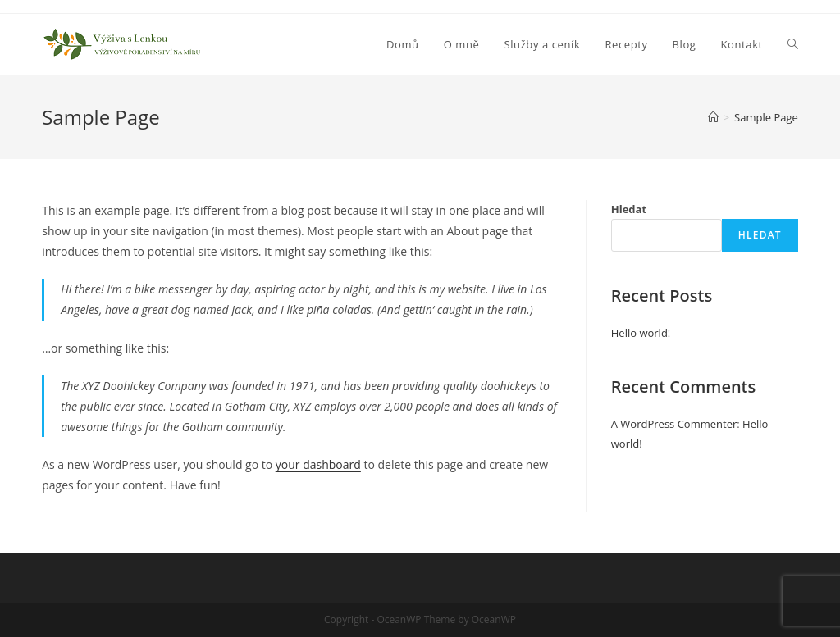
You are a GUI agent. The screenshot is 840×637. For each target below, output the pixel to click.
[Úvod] (713, 117)
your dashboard (318, 464)
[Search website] (793, 44)
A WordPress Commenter (674, 424)
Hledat (629, 209)
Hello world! (641, 333)
